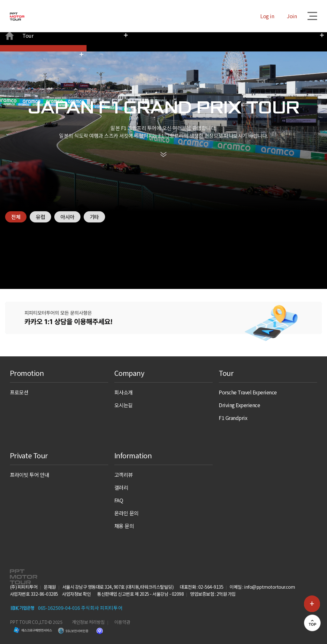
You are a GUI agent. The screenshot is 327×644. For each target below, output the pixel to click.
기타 (97, 191)
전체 (16, 191)
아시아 (69, 191)
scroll (163, 129)
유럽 (41, 191)
